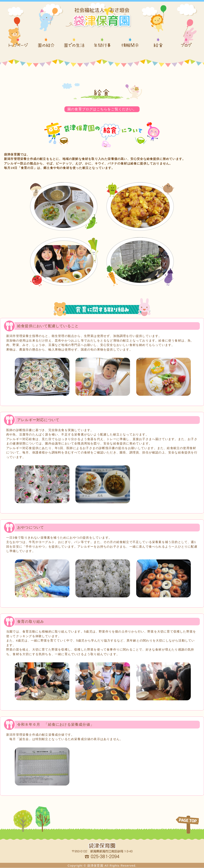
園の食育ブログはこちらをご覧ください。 (102, 109)
